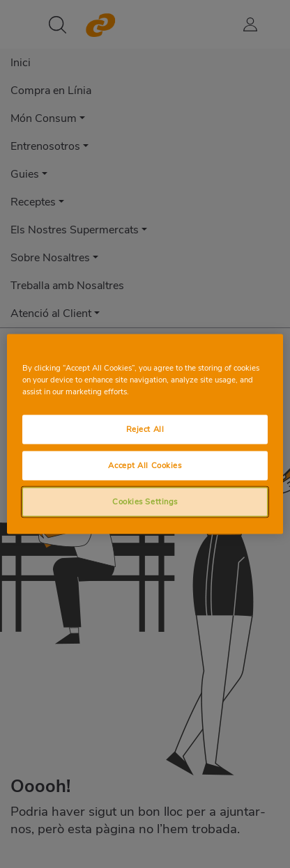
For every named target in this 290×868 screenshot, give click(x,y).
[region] (145, 434)
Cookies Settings (145, 502)
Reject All (145, 429)
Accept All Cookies (145, 465)
